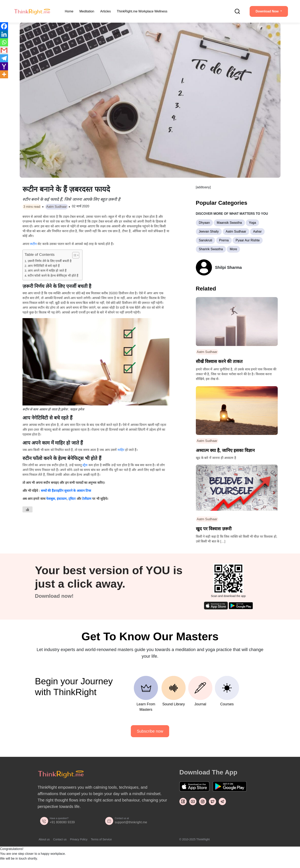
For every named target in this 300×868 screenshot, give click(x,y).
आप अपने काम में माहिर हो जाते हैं (47, 271)
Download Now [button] (268, 11)
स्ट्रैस (85, 465)
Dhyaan (204, 223)
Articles (106, 11)
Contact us (60, 839)
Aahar (257, 231)
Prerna (224, 240)
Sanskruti (206, 240)
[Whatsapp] (4, 42)
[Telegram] (4, 58)
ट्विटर (72, 499)
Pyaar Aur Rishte (248, 240)
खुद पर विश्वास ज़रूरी (214, 529)
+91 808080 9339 (62, 822)
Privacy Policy (79, 839)
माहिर (121, 450)
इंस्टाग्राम (62, 499)
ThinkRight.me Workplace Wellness (142, 11)
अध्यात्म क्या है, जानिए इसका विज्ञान (225, 450)
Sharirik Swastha (211, 249)
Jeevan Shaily (209, 231)
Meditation (87, 11)
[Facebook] (4, 26)
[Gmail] (4, 50)
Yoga (252, 223)
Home (69, 11)
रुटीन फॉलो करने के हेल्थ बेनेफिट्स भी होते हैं (53, 276)
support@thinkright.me (131, 822)
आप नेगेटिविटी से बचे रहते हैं (44, 266)
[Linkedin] (4, 34)
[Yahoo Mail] (4, 66)
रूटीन (33, 244)
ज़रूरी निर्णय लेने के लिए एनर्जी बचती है (50, 261)
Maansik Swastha (229, 223)
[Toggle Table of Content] (74, 255)
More (233, 249)
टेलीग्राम (87, 499)
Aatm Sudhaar (57, 207)
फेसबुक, (51, 499)
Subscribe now (150, 731)
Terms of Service (101, 839)
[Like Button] (27, 509)
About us (44, 839)
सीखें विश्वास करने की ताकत (219, 361)
